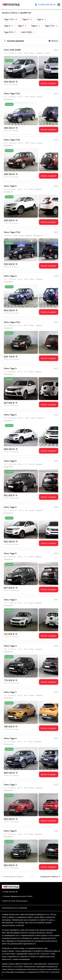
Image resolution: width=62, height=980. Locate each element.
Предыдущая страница (12, 876)
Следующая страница (50, 876)
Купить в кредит (49, 83)
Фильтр (53, 41)
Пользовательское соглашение (14, 908)
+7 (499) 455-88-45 (10, 892)
